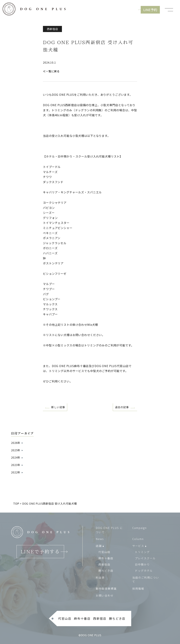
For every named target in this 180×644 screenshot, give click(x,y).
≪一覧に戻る (51, 71)
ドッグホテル (144, 571)
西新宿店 (104, 564)
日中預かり (142, 564)
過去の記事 (122, 407)
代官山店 (104, 552)
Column (138, 539)
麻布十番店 (106, 558)
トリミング (142, 552)
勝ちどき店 (106, 571)
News (100, 539)
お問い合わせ (105, 595)
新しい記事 (58, 407)
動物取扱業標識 (106, 589)
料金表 (100, 577)
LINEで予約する (40, 552)
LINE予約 (150, 10)
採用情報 (138, 589)
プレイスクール (145, 558)
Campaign (139, 528)
